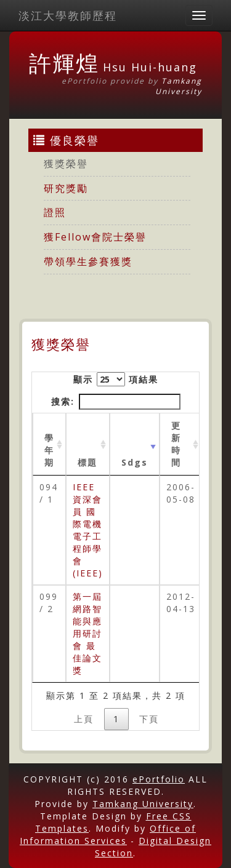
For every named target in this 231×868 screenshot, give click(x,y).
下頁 (149, 719)
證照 (55, 212)
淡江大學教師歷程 (68, 15)
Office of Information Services (108, 834)
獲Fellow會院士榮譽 (95, 237)
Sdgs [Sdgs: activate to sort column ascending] (135, 462)
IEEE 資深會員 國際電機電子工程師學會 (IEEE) (88, 530)
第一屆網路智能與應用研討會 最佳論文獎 (87, 633)
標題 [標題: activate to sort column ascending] (87, 462)
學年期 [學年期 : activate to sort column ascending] (49, 450)
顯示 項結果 (116, 379)
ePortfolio (159, 779)
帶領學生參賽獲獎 (88, 261)
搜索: (116, 402)
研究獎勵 (66, 188)
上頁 (84, 719)
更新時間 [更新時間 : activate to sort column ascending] (176, 444)
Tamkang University (179, 86)
